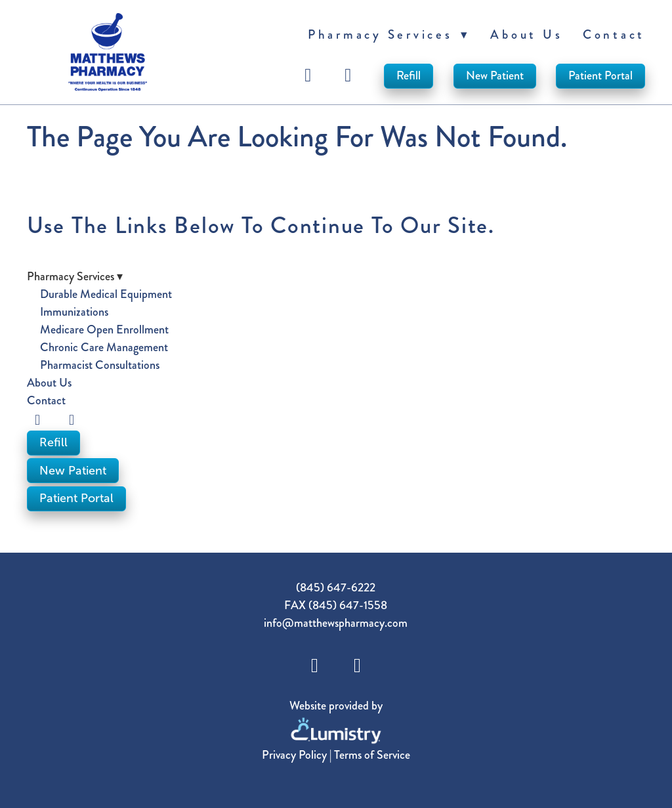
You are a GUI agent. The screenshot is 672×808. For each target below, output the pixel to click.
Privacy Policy (294, 755)
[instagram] (350, 75)
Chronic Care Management (104, 347)
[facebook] (310, 75)
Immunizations (74, 312)
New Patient (495, 75)
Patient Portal (600, 75)
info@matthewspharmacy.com (336, 623)
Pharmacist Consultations (100, 365)
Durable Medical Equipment (106, 294)
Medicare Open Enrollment (104, 330)
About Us (526, 34)
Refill (409, 75)
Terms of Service (372, 755)
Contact (614, 34)
